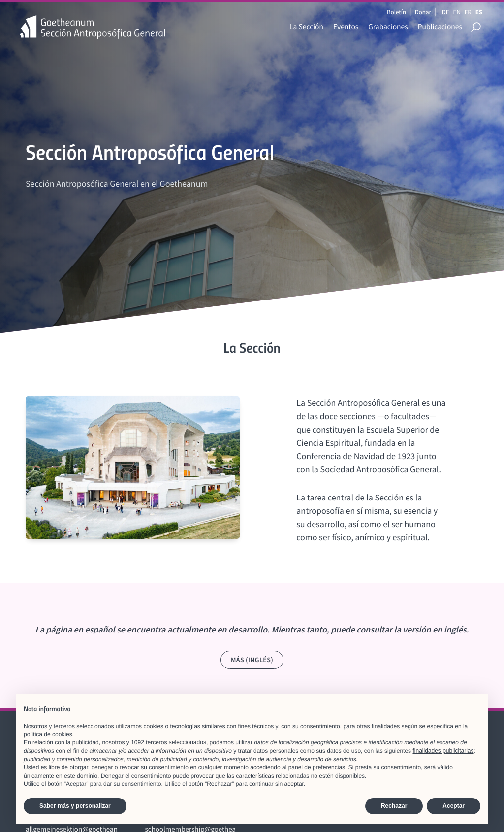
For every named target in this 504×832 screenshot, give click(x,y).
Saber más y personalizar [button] (75, 806)
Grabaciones (388, 27)
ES (479, 12)
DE (446, 12)
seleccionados (188, 742)
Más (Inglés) (252, 660)
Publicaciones (440, 27)
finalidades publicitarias (443, 751)
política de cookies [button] (48, 734)
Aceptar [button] (454, 806)
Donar (423, 12)
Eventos (346, 27)
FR (468, 12)
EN (457, 12)
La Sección (306, 27)
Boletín (396, 12)
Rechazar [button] (394, 806)
